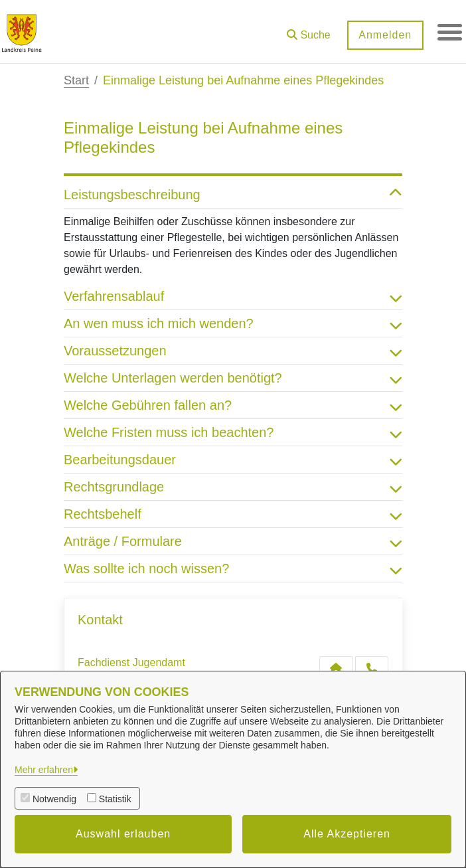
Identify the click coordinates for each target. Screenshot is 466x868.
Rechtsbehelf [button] (233, 514)
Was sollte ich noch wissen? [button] (233, 568)
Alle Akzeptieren (347, 834)
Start (76, 80)
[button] (307, 30)
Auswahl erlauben (123, 834)
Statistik (115, 799)
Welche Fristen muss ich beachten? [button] (233, 432)
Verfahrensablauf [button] (233, 296)
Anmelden (383, 35)
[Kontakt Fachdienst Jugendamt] (336, 668)
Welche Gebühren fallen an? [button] (233, 405)
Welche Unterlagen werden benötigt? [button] (233, 378)
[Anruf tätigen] (372, 668)
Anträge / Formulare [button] (233, 541)
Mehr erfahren (44, 770)
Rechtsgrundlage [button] (233, 487)
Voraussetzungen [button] (233, 351)
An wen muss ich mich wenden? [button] (233, 323)
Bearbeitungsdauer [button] (233, 460)
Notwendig (54, 799)
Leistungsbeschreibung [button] (233, 195)
